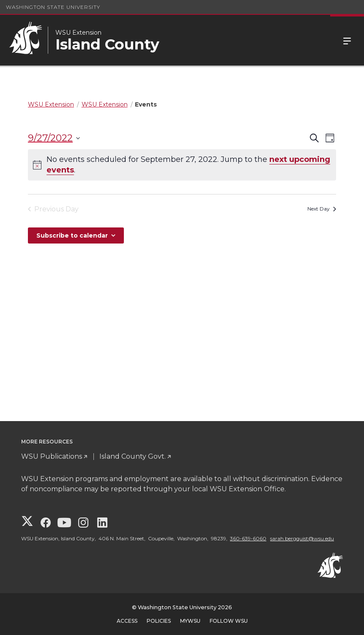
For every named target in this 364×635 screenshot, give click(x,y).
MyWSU (190, 621)
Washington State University (53, 7)
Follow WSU (229, 621)
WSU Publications (52, 456)
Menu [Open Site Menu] (347, 40)
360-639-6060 (248, 538)
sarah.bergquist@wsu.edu (302, 538)
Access (127, 621)
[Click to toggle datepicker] (54, 138)
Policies (159, 621)
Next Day (322, 209)
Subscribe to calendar (72, 235)
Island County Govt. (133, 456)
